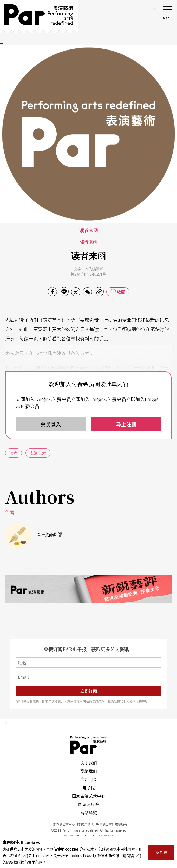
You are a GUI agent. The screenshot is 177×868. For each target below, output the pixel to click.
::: (155, 8)
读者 (14, 453)
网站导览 (89, 813)
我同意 (161, 852)
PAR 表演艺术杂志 (89, 745)
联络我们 (89, 771)
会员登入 (51, 424)
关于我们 (89, 763)
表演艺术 (38, 453)
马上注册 (126, 424)
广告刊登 (89, 779)
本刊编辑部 (94, 269)
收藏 (121, 292)
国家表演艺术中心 (89, 796)
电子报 (89, 788)
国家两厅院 (89, 804)
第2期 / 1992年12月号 (89, 274)
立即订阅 (89, 691)
